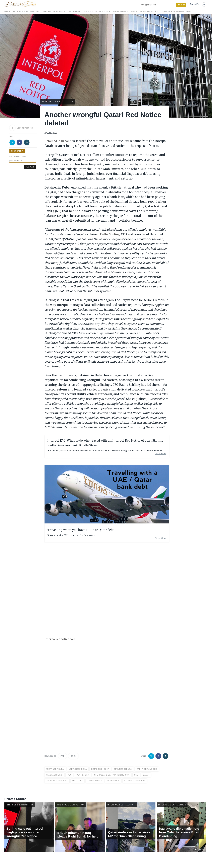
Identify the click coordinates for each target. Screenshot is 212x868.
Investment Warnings (125, 12)
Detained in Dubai (58, 141)
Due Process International (176, 12)
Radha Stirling (110, 234)
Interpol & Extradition (26, 12)
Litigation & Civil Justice (97, 12)
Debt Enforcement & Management (61, 12)
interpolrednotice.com (61, 639)
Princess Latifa (149, 12)
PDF (62, 756)
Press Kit (194, 4)
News (7, 12)
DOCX (73, 756)
